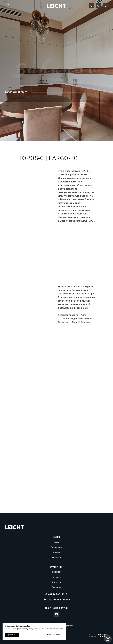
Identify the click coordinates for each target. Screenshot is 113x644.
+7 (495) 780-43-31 (57, 594)
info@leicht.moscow (57, 599)
